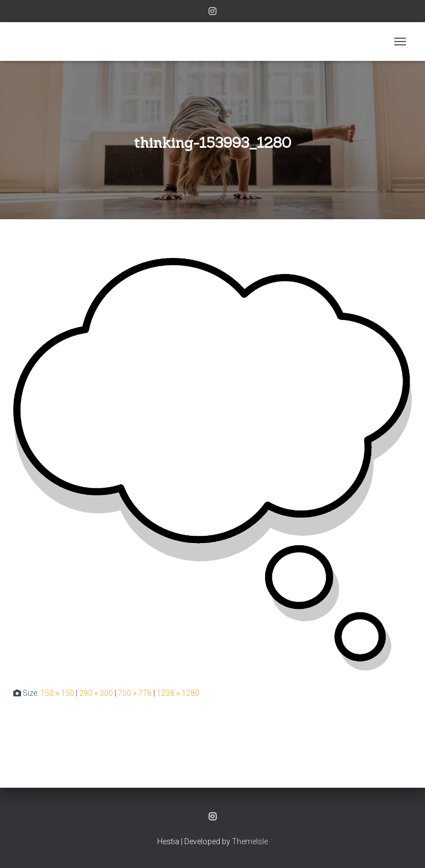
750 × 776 (135, 693)
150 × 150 (57, 693)
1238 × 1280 (178, 693)
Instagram (212, 13)
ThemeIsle (250, 841)
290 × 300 (96, 693)
